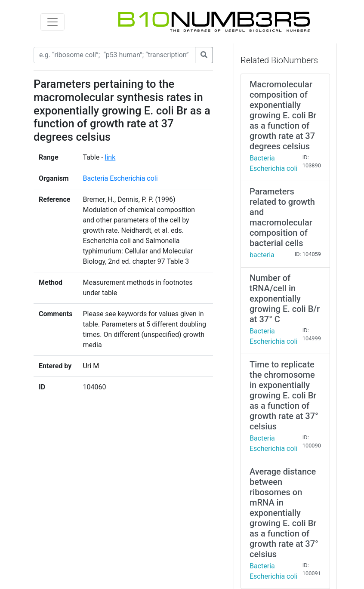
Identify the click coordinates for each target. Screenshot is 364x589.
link (110, 157)
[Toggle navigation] (52, 22)
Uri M (91, 366)
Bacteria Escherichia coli (120, 178)
